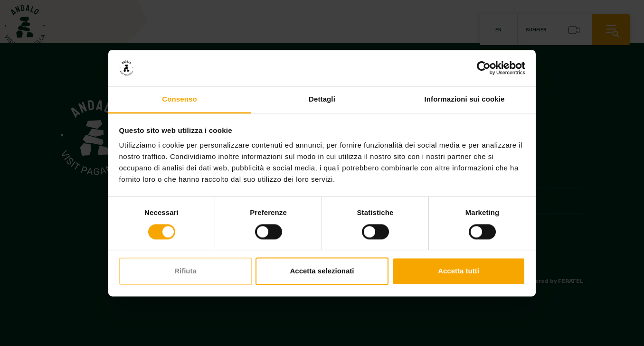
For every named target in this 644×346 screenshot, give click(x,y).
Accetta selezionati (322, 271)
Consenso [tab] (179, 99)
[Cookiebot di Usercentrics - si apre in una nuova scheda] (484, 68)
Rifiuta (185, 271)
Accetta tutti (459, 271)
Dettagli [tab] (322, 99)
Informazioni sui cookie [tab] (465, 99)
